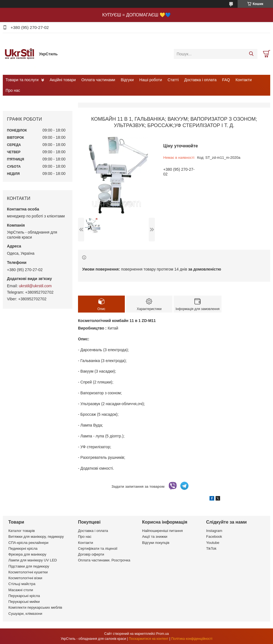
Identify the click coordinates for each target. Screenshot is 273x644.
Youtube (213, 543)
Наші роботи (151, 80)
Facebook (214, 537)
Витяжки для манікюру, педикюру (36, 537)
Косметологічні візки (25, 578)
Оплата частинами (98, 80)
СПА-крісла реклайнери (28, 543)
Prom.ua (163, 634)
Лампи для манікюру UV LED (33, 560)
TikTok (211, 548)
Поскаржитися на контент (148, 639)
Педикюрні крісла (23, 548)
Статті (173, 80)
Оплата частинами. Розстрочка (104, 560)
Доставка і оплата (200, 80)
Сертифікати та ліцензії (98, 548)
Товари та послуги (22, 80)
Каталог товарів (22, 531)
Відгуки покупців (156, 543)
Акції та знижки (155, 537)
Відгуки (127, 80)
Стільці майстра (22, 584)
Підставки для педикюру (29, 566)
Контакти (243, 80)
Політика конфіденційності (192, 639)
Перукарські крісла (24, 596)
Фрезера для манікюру (27, 554)
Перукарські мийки (24, 602)
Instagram (214, 531)
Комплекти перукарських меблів (35, 607)
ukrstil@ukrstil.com (35, 286)
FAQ (226, 80)
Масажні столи (21, 590)
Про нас (13, 90)
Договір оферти (91, 554)
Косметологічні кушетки (28, 572)
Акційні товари (63, 80)
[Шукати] (251, 54)
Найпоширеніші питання (162, 531)
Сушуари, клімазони (25, 614)
